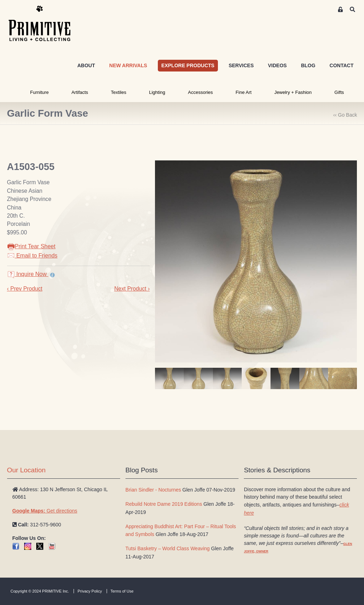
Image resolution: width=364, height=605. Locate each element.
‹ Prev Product (25, 289)
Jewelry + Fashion (293, 92)
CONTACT (341, 65)
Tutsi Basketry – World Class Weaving (168, 548)
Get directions (45, 511)
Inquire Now (28, 274)
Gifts (339, 92)
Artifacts (80, 92)
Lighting (157, 92)
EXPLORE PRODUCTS (188, 65)
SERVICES (241, 65)
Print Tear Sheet (31, 246)
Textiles (119, 92)
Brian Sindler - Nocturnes (153, 490)
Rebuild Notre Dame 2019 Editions (164, 504)
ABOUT (86, 65)
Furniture (39, 92)
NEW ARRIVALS (128, 65)
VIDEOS (277, 65)
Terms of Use (122, 591)
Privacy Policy (90, 591)
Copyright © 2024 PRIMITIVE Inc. (40, 591)
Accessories (200, 92)
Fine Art (244, 92)
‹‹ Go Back (345, 115)
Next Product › (132, 289)
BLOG (308, 65)
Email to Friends (32, 256)
